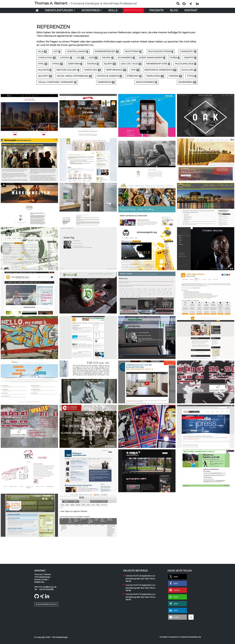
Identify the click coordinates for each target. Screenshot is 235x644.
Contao (66, 58)
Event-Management (152, 58)
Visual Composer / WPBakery (57, 82)
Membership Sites (158, 64)
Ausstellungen (78, 51)
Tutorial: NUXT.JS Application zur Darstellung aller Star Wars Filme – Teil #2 (141, 597)
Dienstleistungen (59, 10)
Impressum (174, 637)
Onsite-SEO (92, 70)
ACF (57, 51)
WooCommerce (146, 82)
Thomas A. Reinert (86, 3)
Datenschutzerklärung (191, 637)
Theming (175, 76)
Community (188, 51)
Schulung (189, 70)
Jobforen (75, 64)
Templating (155, 76)
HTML (43, 64)
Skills (113, 10)
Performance (116, 70)
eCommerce (126, 58)
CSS (80, 58)
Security (45, 76)
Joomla (93, 64)
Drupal (108, 58)
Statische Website (109, 76)
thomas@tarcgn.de (48, 587)
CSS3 (93, 58)
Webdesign (106, 82)
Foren (175, 58)
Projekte (156, 10)
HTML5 (58, 64)
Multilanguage (186, 64)
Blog (174, 10)
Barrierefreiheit (107, 51)
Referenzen (133, 10)
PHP (135, 70)
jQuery (110, 64)
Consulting (47, 58)
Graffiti (190, 58)
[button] (178, 577)
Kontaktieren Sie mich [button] (46, 604)
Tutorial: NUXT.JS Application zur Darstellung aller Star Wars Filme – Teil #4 (141, 578)
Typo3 (192, 76)
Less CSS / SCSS (131, 64)
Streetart (134, 76)
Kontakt (191, 10)
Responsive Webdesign (160, 70)
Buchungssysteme (161, 51)
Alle (42, 51)
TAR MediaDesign (42, 577)
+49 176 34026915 (46, 589)
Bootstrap (133, 51)
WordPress (91, 10)
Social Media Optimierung (74, 76)
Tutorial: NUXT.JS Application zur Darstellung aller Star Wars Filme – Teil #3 (141, 588)
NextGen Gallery (68, 70)
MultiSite (45, 70)
